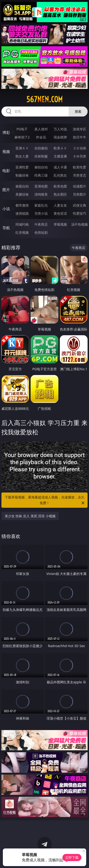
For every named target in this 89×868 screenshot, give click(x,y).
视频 (6, 152)
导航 (6, 228)
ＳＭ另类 (80, 156)
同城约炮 (22, 224)
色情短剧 (41, 232)
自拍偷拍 (41, 148)
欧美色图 (60, 186)
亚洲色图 (41, 186)
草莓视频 (60, 224)
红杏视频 (22, 232)
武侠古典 (80, 205)
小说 (6, 209)
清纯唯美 (41, 194)
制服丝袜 (22, 175)
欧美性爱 (80, 167)
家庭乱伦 (41, 205)
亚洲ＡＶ (22, 148)
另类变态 (80, 175)
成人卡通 (60, 167)
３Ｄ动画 (80, 148)
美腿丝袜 (22, 194)
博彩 (6, 132)
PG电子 (22, 129)
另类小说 (41, 213)
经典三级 (41, 175)
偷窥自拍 (22, 186)
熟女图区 (60, 194)
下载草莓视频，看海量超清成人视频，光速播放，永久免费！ (45, 500)
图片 (6, 190)
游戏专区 (80, 129)
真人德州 (41, 129)
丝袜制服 (41, 156)
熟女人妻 (22, 156)
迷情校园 (22, 213)
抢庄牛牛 (80, 137)
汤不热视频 (80, 224)
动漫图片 (80, 186)
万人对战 (60, 129)
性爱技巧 (80, 213)
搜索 (78, 111)
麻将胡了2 (22, 137)
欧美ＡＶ (60, 148)
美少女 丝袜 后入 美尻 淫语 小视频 (30, 516)
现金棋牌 (60, 137)
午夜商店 (41, 224)
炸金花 (41, 137)
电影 (6, 171)
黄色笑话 (60, 213)
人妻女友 (60, 205)
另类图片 (80, 194)
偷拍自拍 (41, 167)
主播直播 (60, 156)
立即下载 (72, 857)
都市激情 (22, 205)
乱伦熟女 (60, 175)
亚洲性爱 (22, 167)
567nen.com (44, 99)
